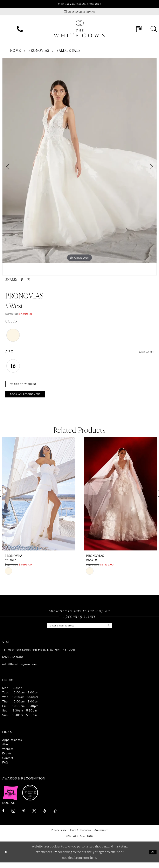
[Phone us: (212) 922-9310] (20, 30)
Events (7, 759)
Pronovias (39, 51)
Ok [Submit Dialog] (152, 857)
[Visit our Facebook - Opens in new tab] (3, 816)
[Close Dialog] (6, 857)
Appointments (12, 745)
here (93, 863)
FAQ (5, 768)
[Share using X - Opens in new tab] (29, 280)
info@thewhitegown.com (19, 669)
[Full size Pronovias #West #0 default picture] (79, 161)
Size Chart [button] (145, 352)
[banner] (79, 29)
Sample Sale (69, 51)
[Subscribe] (113, 631)
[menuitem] (20, 30)
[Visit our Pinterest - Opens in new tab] (24, 816)
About (6, 750)
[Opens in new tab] (11, 798)
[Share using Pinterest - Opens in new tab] (22, 280)
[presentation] (39, 498)
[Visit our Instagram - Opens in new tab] (13, 816)
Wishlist (8, 754)
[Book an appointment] (79, 12)
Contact (8, 763)
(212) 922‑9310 (13, 662)
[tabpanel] (79, 161)
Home (16, 51)
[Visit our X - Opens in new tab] (34, 816)
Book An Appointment (29, 398)
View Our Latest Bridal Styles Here (79, 4)
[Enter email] (79, 631)
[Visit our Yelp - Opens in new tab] (45, 816)
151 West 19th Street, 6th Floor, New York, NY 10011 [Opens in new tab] (39, 655)
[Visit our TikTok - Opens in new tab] (55, 816)
